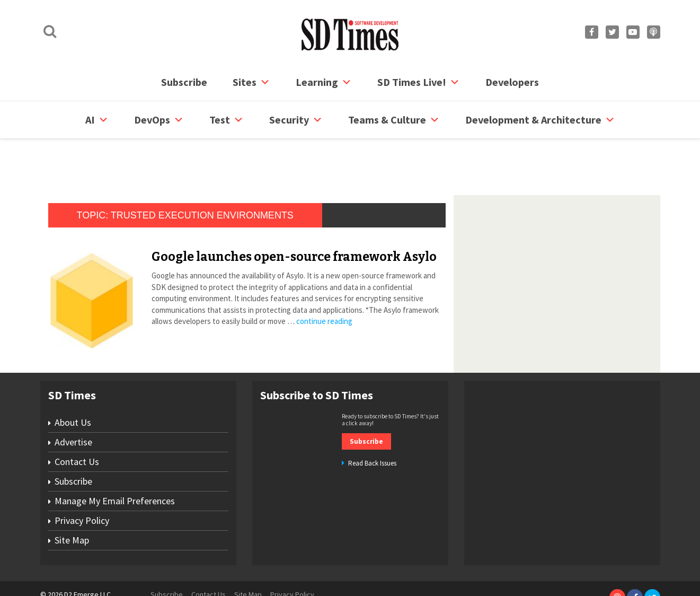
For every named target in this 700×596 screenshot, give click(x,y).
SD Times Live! (419, 82)
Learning (324, 82)
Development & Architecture (540, 120)
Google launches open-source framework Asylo (294, 216)
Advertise (73, 402)
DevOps (159, 120)
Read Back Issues (372, 423)
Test (227, 120)
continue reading (324, 281)
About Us (73, 382)
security (296, 120)
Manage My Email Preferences (115, 461)
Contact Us (77, 421)
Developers (512, 82)
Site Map (72, 500)
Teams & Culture (394, 120)
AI (97, 120)
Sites (251, 82)
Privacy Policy (82, 480)
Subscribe (184, 82)
